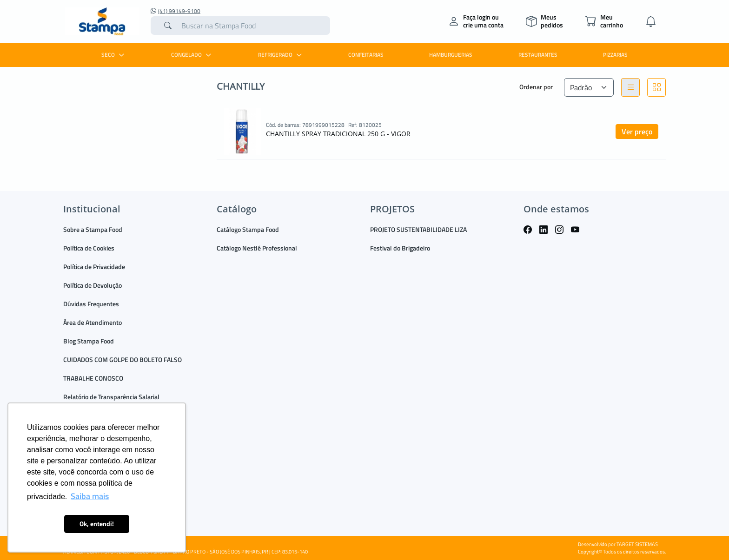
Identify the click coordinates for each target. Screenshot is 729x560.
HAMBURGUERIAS (451, 55)
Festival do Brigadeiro (400, 248)
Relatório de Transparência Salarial (111, 397)
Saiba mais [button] (90, 496)
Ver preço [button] (637, 132)
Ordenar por (536, 87)
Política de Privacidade (94, 267)
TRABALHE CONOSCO (93, 378)
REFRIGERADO (281, 55)
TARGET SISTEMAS (637, 544)
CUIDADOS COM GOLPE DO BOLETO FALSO (123, 359)
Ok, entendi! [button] (97, 524)
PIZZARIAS (615, 55)
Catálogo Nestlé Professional (257, 248)
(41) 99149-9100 (176, 11)
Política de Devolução (93, 285)
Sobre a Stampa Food (93, 229)
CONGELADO (192, 55)
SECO (114, 55)
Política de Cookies (89, 248)
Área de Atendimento (93, 322)
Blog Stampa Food (89, 341)
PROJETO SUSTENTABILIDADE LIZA (418, 229)
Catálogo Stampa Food (248, 229)
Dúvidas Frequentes (91, 304)
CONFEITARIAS (366, 55)
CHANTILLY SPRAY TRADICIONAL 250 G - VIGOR (338, 134)
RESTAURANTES (538, 55)
